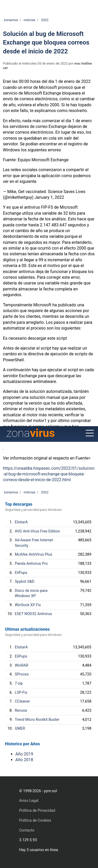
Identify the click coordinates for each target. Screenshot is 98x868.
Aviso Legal (29, 801)
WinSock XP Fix (28, 605)
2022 (45, 20)
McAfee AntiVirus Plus (34, 554)
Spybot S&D (25, 582)
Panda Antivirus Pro (31, 564)
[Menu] (90, 433)
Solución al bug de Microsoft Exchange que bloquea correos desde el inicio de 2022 (46, 43)
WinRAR (22, 665)
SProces (22, 674)
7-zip (19, 683)
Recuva (21, 711)
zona (31, 433)
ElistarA (21, 522)
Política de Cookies (35, 820)
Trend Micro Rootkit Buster (37, 720)
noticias (29, 20)
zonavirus (11, 20)
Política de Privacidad (37, 811)
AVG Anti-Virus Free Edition (38, 531)
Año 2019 (24, 754)
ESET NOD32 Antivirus (34, 614)
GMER (20, 728)
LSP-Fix (21, 693)
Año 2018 (24, 760)
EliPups (21, 573)
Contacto (27, 830)
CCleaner (22, 701)
